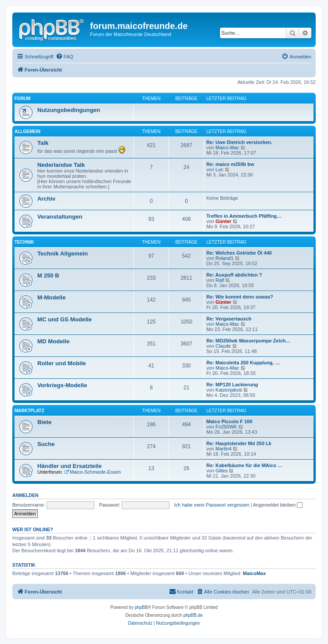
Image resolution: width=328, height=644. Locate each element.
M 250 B (48, 275)
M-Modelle (51, 297)
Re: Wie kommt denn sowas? (240, 297)
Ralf (220, 280)
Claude (223, 346)
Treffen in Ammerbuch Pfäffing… (244, 216)
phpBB (141, 607)
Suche (46, 444)
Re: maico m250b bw (230, 164)
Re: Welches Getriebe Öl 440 (239, 253)
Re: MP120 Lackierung (232, 385)
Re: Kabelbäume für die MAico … (244, 465)
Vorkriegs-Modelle (62, 385)
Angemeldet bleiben (278, 505)
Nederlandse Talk (61, 165)
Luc (220, 169)
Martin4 (224, 449)
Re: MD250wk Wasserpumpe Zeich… (249, 341)
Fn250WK (226, 427)
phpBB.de (193, 615)
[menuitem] (65, 57)
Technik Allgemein (63, 254)
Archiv (46, 199)
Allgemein (27, 131)
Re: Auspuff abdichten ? (234, 275)
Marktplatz (29, 411)
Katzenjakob (229, 390)
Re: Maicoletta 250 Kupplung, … (243, 363)
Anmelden (25, 495)
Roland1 (225, 258)
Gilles (222, 471)
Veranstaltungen (60, 217)
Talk (43, 143)
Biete (44, 422)
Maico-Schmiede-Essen (92, 472)
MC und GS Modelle (65, 319)
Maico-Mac (227, 148)
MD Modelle (53, 341)
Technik (24, 242)
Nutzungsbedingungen (69, 110)
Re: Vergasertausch (229, 319)
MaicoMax (254, 573)
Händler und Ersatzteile (70, 466)
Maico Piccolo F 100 (229, 421)
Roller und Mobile (62, 363)
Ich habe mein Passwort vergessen (211, 505)
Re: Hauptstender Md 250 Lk (239, 443)
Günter (223, 221)
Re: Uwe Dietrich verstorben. (239, 142)
